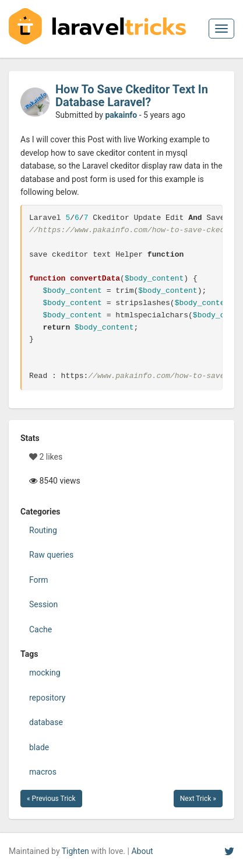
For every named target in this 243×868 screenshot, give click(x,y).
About (142, 851)
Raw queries (51, 555)
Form (39, 580)
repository (47, 698)
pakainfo (121, 115)
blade (39, 747)
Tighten (75, 851)
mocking (45, 673)
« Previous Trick (51, 799)
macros (43, 772)
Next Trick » (198, 799)
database (46, 722)
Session (43, 604)
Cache (40, 629)
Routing (43, 530)
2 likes (46, 457)
